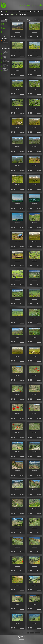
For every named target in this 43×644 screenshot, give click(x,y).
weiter (37, 633)
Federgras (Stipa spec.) (29, 533)
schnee (5, 63)
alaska (5, 67)
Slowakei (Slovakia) (12, 37)
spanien (5, 59)
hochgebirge (6, 51)
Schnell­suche (5, 19)
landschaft (5, 52)
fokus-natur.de (30, 5)
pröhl (4, 54)
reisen (4, 55)
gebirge (5, 56)
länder (4, 57)
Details (22, 37)
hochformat (6, 71)
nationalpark (6, 61)
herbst (4, 68)
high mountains (5, 41)
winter (4, 64)
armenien (5, 60)
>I (39, 633)
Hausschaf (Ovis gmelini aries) (12, 246)
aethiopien (5, 65)
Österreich (5, 69)
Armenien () (29, 37)
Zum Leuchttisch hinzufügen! (14, 37)
